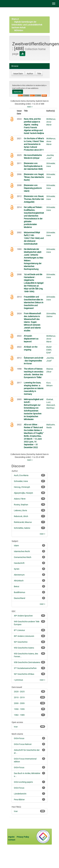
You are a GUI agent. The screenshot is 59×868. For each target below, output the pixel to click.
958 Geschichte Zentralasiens (27, 662)
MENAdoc (19, 30)
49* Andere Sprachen (23, 616)
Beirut (17, 586)
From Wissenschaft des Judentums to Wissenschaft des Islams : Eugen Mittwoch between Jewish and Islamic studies (32, 322)
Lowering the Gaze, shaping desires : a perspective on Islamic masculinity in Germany (34, 388)
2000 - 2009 (19, 703)
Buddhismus (20, 592)
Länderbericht (20, 794)
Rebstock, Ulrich (21, 516)
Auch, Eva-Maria (21, 475)
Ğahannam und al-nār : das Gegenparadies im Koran (34, 361)
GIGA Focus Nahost (23, 744)
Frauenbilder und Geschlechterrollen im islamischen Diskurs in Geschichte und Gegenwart (34, 303)
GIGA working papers (23, 782)
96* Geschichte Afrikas (24, 674)
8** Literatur (19, 630)
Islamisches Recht (22, 551)
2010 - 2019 (19, 697)
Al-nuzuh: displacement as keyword (31, 339)
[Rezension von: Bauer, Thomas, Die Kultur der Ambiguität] (34, 199)
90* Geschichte (21, 642)
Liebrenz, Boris (20, 510)
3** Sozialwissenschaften (25, 668)
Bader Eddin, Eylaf (49, 350)
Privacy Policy (23, 837)
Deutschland (20, 598)
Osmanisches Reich (23, 557)
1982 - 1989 (19, 715)
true (16, 727)
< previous (18, 680)
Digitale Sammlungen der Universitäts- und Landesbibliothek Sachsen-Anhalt (27, 25)
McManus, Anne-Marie (51, 122)
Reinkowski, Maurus (23, 522)
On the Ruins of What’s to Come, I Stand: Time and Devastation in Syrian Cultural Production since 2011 (34, 144)
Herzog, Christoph (22, 487)
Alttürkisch (19, 581)
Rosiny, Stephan (21, 505)
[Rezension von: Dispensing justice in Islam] (33, 188)
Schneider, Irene (21, 481)
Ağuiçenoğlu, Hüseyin (23, 493)
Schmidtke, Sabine (22, 528)
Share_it (15, 19)
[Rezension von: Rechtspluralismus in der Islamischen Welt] (33, 166)
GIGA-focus (19, 738)
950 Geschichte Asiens (24, 648)
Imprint (11, 837)
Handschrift (19, 563)
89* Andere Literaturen (24, 636)
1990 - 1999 (19, 709)
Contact (12, 840)
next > (30, 107)
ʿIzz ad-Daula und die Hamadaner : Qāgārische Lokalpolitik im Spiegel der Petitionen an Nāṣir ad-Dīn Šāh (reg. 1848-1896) (34, 283)
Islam (16, 546)
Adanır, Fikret (20, 499)
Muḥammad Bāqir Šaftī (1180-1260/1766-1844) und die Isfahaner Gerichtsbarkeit (34, 238)
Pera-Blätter (19, 800)
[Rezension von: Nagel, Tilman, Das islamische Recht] (34, 177)
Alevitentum (19, 575)
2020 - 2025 (19, 692)
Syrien (17, 569)
